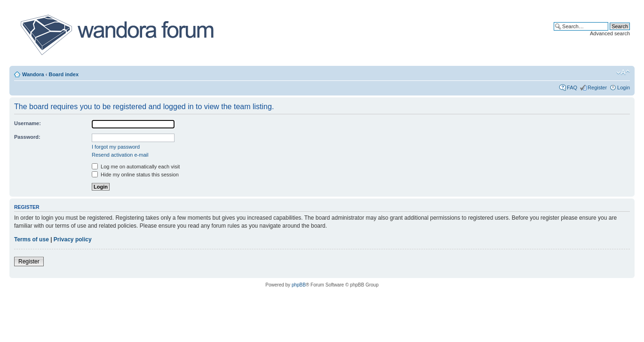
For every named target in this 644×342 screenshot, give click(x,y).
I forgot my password (116, 147)
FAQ (572, 87)
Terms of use (32, 239)
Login (624, 87)
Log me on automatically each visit (136, 167)
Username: (28, 123)
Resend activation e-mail (120, 155)
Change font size (623, 72)
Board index (64, 74)
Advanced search (610, 33)
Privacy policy (73, 239)
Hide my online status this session (135, 175)
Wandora (33, 74)
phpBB (299, 285)
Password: (27, 137)
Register (597, 87)
